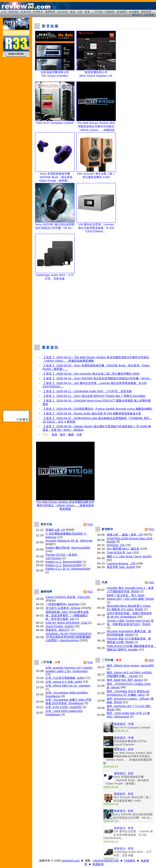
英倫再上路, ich (55, 530)
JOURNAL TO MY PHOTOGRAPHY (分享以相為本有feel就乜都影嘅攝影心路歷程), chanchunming (69, 637)
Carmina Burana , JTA (121, 563)
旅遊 (72, 12)
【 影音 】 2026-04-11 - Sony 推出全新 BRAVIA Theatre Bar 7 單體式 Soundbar (94, 396)
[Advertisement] (94, 313)
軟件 (63, 434)
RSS (90, 524)
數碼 (71, 434)
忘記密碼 (149, 15)
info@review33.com (106, 861)
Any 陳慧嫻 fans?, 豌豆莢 (123, 549)
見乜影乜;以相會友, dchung (63, 608)
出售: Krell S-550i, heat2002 (64, 707)
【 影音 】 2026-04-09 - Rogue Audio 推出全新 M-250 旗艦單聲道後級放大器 (92, 413)
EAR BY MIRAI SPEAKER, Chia (67, 623)
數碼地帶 (50, 12)
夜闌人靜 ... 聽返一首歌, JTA (125, 535)
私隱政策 (98, 864)
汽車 (80, 12)
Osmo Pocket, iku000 (60, 626)
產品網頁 (122, 12)
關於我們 (146, 12)
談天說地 (63, 12)
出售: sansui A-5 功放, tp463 (64, 682)
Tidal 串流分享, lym (119, 553)
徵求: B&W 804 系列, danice (125, 680)
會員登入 (137, 15)
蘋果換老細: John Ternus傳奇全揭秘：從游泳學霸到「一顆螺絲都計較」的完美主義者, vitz (67, 615)
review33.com (71, 861)
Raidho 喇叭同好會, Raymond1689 (68, 548)
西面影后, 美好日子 (58, 630)
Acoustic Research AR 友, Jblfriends (69, 541)
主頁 (4, 12)
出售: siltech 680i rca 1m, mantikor (68, 686)
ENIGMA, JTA (116, 545)
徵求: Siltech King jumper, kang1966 (130, 665)
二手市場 (97, 12)
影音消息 (13, 12)
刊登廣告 (130, 861)
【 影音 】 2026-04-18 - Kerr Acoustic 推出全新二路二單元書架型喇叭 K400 (91, 374)
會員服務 (134, 12)
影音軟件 (38, 12)
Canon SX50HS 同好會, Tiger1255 (68, 597)
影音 (55, 434)
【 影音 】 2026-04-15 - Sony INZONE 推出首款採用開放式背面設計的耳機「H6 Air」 (97, 378)
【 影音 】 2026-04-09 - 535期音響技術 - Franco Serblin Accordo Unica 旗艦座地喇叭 (97, 409)
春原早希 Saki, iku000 (121, 567)
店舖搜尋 (109, 12)
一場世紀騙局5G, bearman (63, 604)
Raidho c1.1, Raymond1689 (64, 562)
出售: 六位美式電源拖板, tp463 (65, 678)
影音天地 (26, 12)
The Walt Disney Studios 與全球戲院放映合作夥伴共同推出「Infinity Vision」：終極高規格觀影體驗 (65, 504)
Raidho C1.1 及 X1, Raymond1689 (68, 569)
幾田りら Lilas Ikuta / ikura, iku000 (129, 556)
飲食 (87, 12)
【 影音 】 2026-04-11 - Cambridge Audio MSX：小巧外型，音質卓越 (87, 391)
